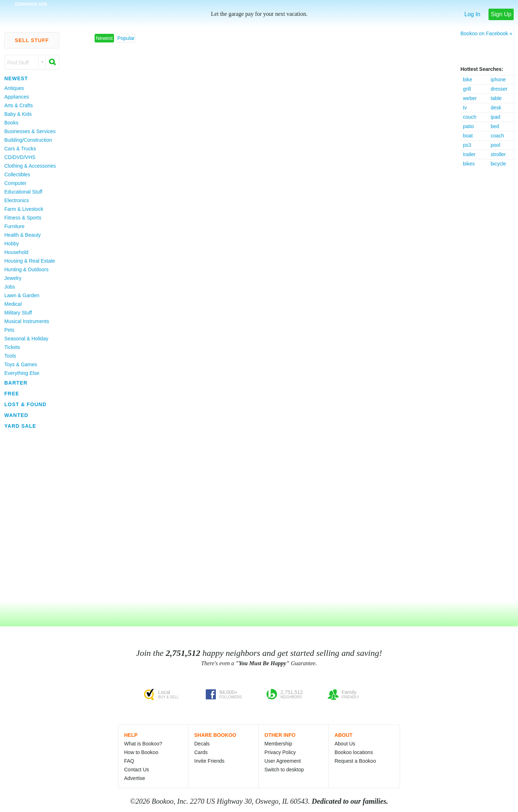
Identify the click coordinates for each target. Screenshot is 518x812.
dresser (499, 89)
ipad (495, 117)
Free (12, 394)
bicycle (498, 164)
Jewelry (13, 278)
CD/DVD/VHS (20, 157)
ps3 (467, 145)
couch (470, 117)
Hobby (12, 244)
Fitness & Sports (23, 218)
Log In (472, 14)
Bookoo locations (354, 752)
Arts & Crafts (19, 105)
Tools (10, 356)
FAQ (129, 761)
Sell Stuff (32, 40)
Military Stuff (18, 313)
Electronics (17, 200)
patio (468, 126)
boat (468, 136)
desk (496, 108)
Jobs (10, 287)
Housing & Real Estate (30, 261)
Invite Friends (209, 761)
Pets (9, 330)
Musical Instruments (27, 321)
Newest (16, 78)
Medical (13, 304)
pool (495, 145)
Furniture (14, 226)
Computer (15, 183)
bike (468, 80)
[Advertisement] (489, 276)
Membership (278, 744)
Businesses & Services (30, 131)
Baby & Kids (18, 114)
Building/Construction (28, 140)
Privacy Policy (280, 752)
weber (470, 98)
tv (465, 108)
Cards (201, 752)
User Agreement (283, 761)
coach (497, 136)
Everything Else (22, 373)
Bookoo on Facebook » (486, 33)
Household (16, 252)
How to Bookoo (141, 752)
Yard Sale (20, 426)
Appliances (17, 97)
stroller (498, 154)
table (496, 98)
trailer (469, 154)
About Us (345, 744)
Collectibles (17, 174)
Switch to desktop (284, 770)
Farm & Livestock (24, 209)
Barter (16, 383)
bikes (469, 164)
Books (11, 123)
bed (495, 126)
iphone (498, 80)
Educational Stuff (23, 192)
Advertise (135, 778)
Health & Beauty (22, 235)
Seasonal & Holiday (26, 339)
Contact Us (137, 770)
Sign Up (501, 14)
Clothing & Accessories (30, 166)
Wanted (16, 415)
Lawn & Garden (22, 295)
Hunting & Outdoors (26, 269)
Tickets (12, 347)
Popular (126, 38)
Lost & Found (25, 404)
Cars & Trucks (20, 149)
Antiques (14, 88)
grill (467, 89)
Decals (202, 744)
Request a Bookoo (355, 761)
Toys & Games (21, 364)
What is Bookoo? (143, 744)
